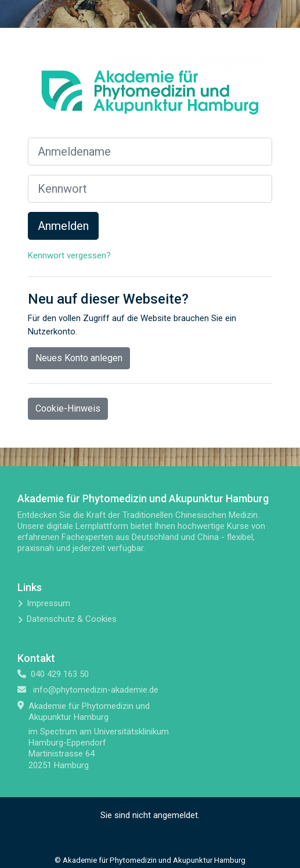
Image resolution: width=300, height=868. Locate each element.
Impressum (48, 603)
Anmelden (63, 226)
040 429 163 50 (60, 674)
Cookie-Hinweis (68, 408)
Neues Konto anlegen (79, 358)
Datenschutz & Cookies (72, 619)
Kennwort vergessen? (69, 255)
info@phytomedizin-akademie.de (96, 690)
